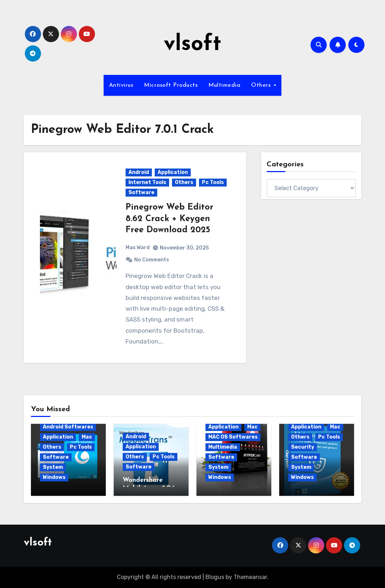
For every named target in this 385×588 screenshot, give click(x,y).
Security (303, 447)
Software (141, 192)
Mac (87, 437)
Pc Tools (213, 182)
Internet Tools (147, 182)
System (53, 467)
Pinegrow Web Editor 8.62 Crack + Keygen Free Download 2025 (169, 219)
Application (173, 172)
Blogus (215, 577)
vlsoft (192, 45)
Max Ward (138, 248)
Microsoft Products (171, 85)
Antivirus (121, 85)
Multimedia (224, 85)
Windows (54, 477)
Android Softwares (68, 427)
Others (262, 85)
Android (139, 172)
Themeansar (250, 577)
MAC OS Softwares (233, 437)
